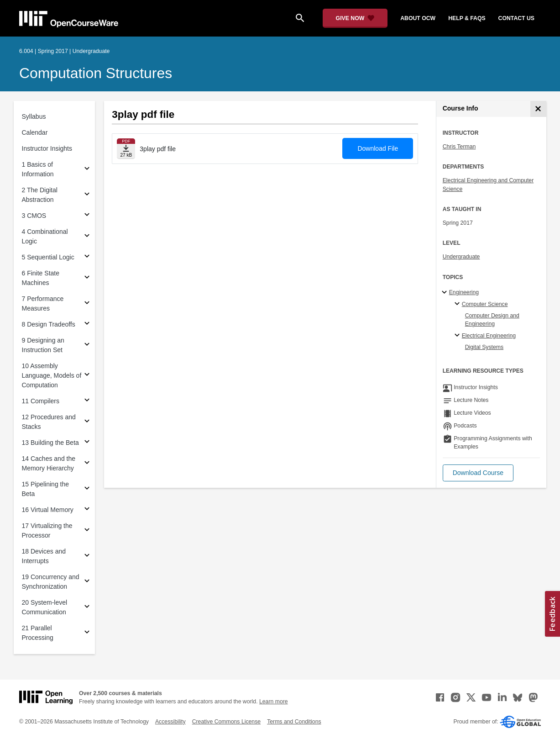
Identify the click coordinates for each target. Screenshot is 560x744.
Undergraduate (461, 257)
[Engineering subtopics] (446, 293)
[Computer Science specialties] (458, 304)
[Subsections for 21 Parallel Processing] (87, 633)
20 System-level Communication (45, 607)
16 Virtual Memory (48, 510)
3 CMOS (34, 216)
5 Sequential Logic (48, 257)
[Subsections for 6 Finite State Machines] (87, 278)
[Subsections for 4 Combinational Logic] (87, 237)
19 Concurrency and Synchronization (51, 582)
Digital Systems (484, 347)
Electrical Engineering (489, 336)
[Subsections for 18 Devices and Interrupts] (87, 557)
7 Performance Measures (43, 303)
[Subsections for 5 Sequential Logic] (87, 257)
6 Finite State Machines (41, 278)
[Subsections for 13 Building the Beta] (87, 443)
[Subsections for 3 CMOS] (87, 216)
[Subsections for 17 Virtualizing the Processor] (87, 531)
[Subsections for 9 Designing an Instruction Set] (87, 346)
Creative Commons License (226, 722)
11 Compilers (41, 401)
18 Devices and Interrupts (44, 556)
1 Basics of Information (38, 169)
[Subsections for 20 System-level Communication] (87, 608)
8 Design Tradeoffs (49, 324)
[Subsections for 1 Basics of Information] (87, 170)
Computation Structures (96, 73)
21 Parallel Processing (38, 633)
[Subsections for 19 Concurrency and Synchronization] (87, 582)
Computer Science (485, 304)
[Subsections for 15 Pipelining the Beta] (87, 489)
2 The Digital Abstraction (40, 195)
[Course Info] (538, 109)
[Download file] (126, 149)
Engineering (464, 292)
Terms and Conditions (294, 722)
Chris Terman (459, 147)
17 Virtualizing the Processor (47, 530)
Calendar (35, 132)
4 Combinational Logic (45, 236)
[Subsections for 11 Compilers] (87, 401)
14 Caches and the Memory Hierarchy (49, 463)
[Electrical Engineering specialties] (458, 336)
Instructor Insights (47, 148)
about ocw (418, 18)
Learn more (274, 702)
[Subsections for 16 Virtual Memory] (87, 510)
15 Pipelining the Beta (46, 489)
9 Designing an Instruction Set (43, 345)
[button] (478, 473)
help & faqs (467, 18)
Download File (378, 148)
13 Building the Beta (50, 443)
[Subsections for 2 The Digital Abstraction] (87, 195)
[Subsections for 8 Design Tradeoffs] (87, 325)
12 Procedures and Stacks (49, 422)
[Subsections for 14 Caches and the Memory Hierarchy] (87, 464)
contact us (516, 18)
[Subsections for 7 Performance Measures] (87, 304)
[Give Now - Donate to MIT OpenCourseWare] (355, 18)
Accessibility (170, 722)
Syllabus (34, 116)
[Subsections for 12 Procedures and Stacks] (87, 422)
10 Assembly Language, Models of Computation (52, 375)
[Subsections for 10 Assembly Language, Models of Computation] (87, 376)
